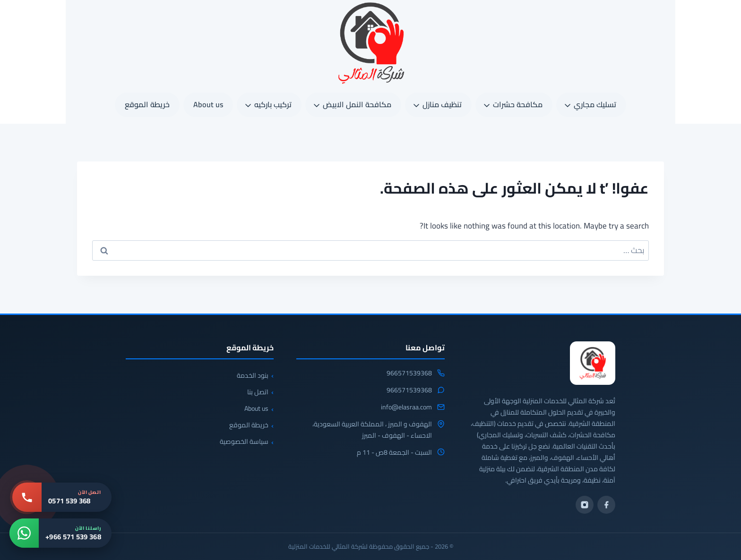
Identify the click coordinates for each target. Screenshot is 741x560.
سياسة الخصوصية (244, 441)
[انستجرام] (585, 505)
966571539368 (409, 373)
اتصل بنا (258, 392)
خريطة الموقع (147, 104)
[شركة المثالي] (593, 363)
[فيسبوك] (606, 505)
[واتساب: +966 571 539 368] (60, 533)
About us (208, 104)
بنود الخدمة (253, 375)
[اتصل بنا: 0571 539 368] (62, 497)
